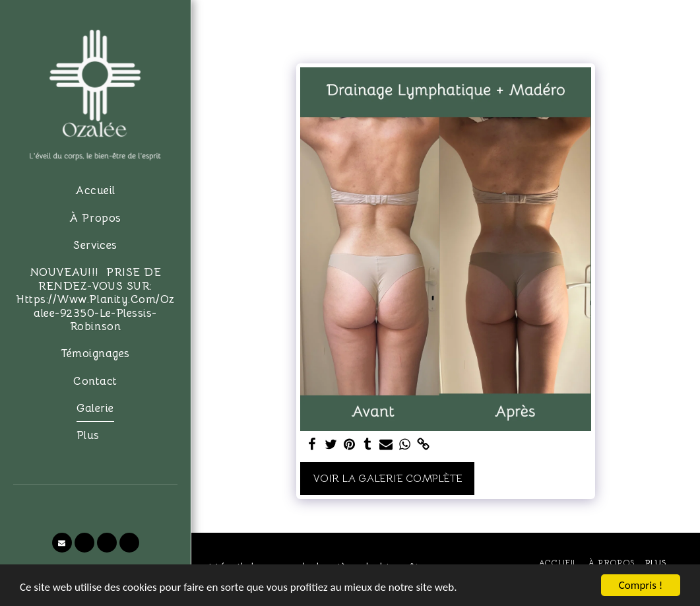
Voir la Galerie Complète (388, 479)
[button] (62, 543)
